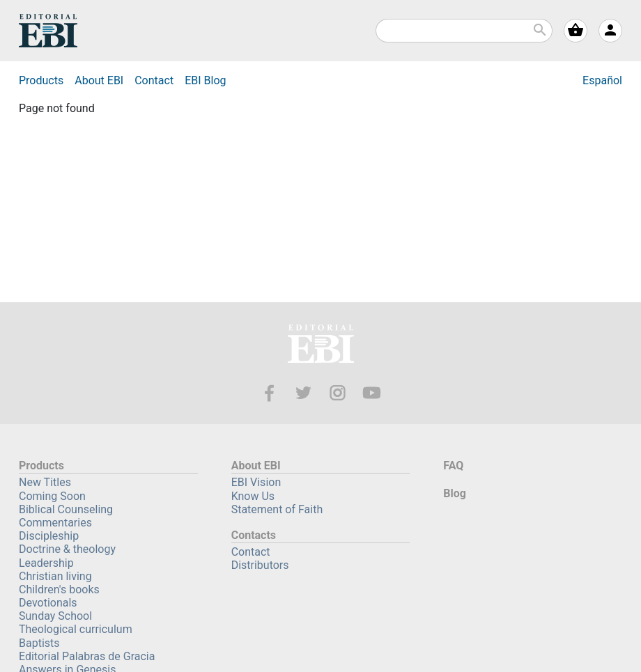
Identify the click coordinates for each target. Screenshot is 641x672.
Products (41, 80)
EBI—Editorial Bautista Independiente (321, 346)
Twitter (303, 393)
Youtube (372, 393)
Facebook (269, 393)
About (99, 80)
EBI (48, 31)
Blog (205, 80)
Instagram (338, 393)
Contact (154, 80)
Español (602, 80)
